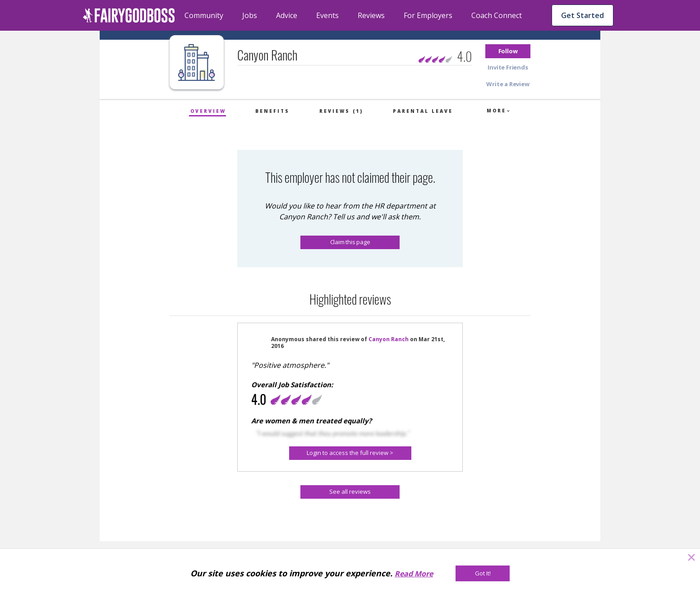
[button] (508, 51)
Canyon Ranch (389, 339)
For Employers (428, 15)
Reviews (371, 15)
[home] (129, 15)
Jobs (250, 15)
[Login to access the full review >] (350, 453)
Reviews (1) (341, 111)
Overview (208, 111)
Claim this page (350, 242)
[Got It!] (483, 573)
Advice (287, 15)
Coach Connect (497, 15)
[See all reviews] (350, 492)
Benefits (272, 111)
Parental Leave (423, 111)
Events (327, 15)
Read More (414, 574)
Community (204, 15)
